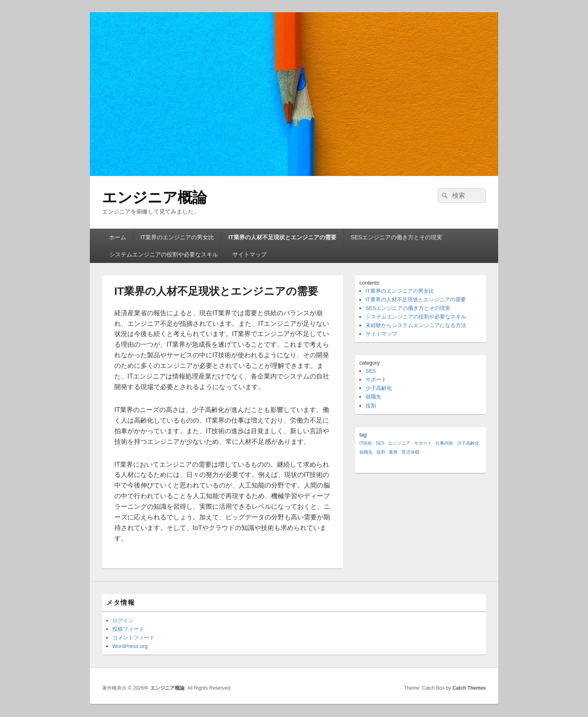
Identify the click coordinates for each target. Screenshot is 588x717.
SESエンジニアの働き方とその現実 (396, 237)
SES (371, 371)
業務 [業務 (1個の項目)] (393, 452)
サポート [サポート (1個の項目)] (423, 443)
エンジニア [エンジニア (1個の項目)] (399, 443)
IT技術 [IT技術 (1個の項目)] (366, 443)
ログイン (123, 620)
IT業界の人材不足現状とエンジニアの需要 (282, 237)
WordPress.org (130, 646)
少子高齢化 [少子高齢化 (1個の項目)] (468, 443)
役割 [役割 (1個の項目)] (381, 452)
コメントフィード (134, 638)
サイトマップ (249, 254)
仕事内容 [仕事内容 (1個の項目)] (444, 443)
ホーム (118, 237)
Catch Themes (469, 688)
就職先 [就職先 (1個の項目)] (366, 452)
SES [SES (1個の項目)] (380, 443)
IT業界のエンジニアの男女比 (177, 237)
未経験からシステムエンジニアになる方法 (416, 325)
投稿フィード (128, 629)
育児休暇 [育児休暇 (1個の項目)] (410, 452)
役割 (371, 406)
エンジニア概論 (155, 197)
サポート (376, 380)
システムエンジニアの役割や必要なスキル (164, 254)
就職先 (373, 397)
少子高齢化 (379, 388)
